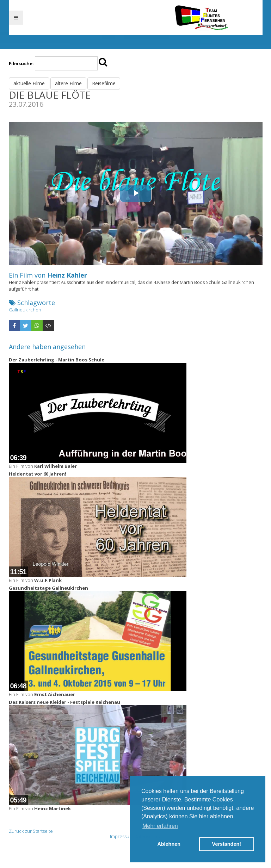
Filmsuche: (21, 63)
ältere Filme (68, 83)
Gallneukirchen (25, 310)
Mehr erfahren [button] (160, 826)
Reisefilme (104, 83)
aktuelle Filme (29, 83)
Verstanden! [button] (227, 844)
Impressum (122, 836)
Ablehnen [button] (169, 844)
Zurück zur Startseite (31, 831)
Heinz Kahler (67, 275)
